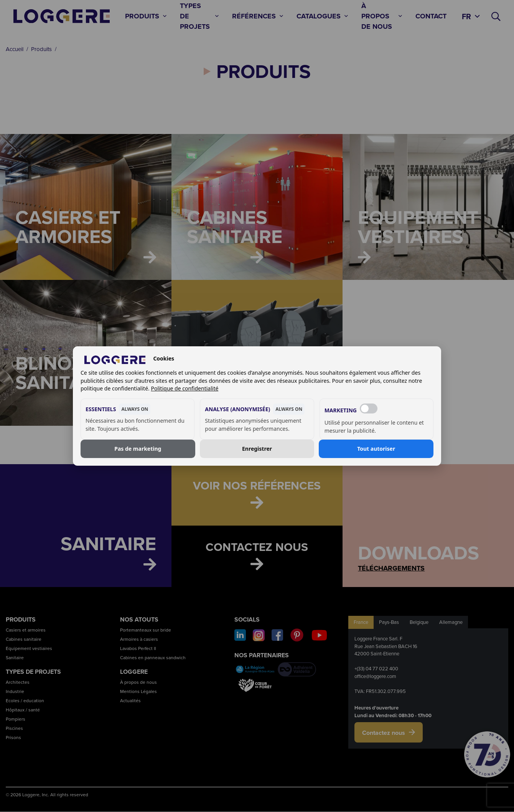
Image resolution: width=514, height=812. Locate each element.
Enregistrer (257, 449)
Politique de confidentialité (185, 388)
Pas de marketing (138, 449)
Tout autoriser (376, 449)
